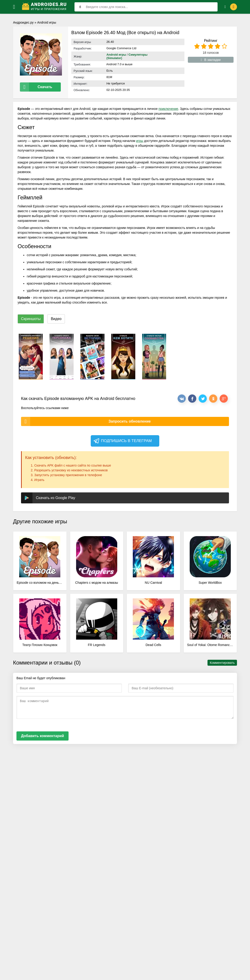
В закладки (211, 60)
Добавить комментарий (43, 735)
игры (140, 140)
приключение (168, 108)
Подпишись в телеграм (122, 440)
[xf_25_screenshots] (31, 356)
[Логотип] (45, 7)
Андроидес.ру (23, 22)
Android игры (47, 22)
